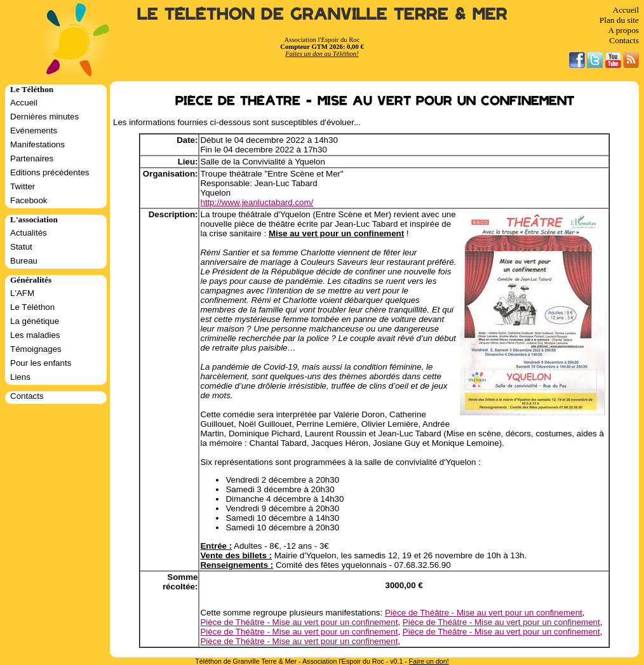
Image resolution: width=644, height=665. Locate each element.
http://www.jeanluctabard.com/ (257, 202)
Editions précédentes (50, 172)
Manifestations (37, 144)
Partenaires (32, 158)
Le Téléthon (32, 307)
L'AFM (22, 293)
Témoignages (36, 349)
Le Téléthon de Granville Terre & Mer (322, 14)
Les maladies (35, 335)
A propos (623, 30)
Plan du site (619, 20)
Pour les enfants (41, 363)
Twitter (23, 186)
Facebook (29, 200)
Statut (21, 247)
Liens (20, 377)
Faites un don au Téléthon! (322, 54)
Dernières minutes (44, 117)
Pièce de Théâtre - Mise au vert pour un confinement (484, 613)
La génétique (35, 321)
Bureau (24, 261)
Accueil (626, 10)
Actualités (29, 233)
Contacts (624, 40)
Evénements (34, 131)
